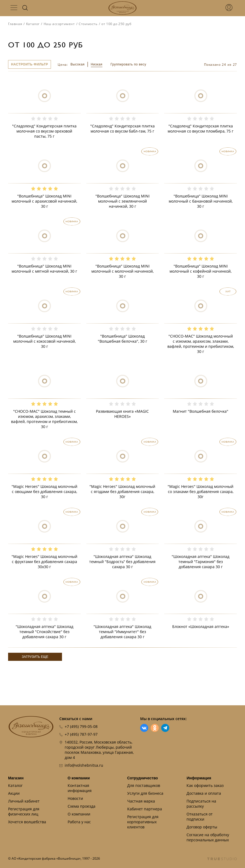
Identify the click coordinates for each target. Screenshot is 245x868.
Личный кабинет (24, 801)
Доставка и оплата (204, 793)
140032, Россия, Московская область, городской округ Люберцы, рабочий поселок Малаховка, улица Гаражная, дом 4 (99, 750)
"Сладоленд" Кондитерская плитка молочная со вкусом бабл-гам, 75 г (123, 129)
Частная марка (141, 801)
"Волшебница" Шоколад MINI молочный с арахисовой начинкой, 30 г (44, 201)
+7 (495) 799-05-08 (81, 726)
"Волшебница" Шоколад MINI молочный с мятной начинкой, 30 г (44, 269)
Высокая (77, 64)
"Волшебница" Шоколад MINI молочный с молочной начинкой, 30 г (123, 271)
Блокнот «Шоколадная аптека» (201, 626)
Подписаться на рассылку (201, 804)
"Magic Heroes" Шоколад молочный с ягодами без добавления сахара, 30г (122, 492)
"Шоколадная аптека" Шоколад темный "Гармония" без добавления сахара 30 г (201, 562)
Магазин (16, 778)
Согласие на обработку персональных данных (208, 837)
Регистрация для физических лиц (24, 811)
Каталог (33, 24)
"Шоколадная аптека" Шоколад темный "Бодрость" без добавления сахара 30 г (122, 562)
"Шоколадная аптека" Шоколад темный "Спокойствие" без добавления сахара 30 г (44, 632)
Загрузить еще (35, 657)
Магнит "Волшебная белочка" (201, 411)
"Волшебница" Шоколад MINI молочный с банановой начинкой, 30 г (201, 201)
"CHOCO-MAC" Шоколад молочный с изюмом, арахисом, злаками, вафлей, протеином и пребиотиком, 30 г (201, 344)
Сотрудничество (143, 778)
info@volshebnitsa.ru (84, 765)
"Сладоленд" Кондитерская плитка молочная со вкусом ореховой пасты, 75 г (44, 131)
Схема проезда (82, 806)
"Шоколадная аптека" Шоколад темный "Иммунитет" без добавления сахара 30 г (122, 632)
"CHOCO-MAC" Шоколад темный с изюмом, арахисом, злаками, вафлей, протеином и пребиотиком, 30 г (44, 419)
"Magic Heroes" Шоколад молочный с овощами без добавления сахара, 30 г (44, 492)
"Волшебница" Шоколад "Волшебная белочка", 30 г (123, 339)
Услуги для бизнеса (145, 793)
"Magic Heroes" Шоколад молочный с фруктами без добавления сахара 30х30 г (44, 562)
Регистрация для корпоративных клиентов (143, 822)
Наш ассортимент (59, 24)
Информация (199, 778)
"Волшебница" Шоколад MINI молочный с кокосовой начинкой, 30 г (44, 341)
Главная (15, 24)
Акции (14, 793)
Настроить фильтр (30, 64)
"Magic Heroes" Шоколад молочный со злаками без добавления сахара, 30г (201, 492)
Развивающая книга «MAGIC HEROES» (122, 414)
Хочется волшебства (27, 822)
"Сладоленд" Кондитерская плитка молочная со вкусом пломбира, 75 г (201, 129)
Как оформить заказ (205, 785)
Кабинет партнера (145, 809)
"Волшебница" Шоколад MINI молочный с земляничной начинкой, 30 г (123, 201)
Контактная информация (80, 788)
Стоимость (88, 24)
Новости (75, 798)
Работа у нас (79, 822)
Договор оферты (202, 827)
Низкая (97, 64)
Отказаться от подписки (200, 817)
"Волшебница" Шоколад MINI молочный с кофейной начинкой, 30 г (201, 271)
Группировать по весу (128, 64)
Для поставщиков (144, 785)
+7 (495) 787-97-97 (81, 734)
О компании (79, 778)
